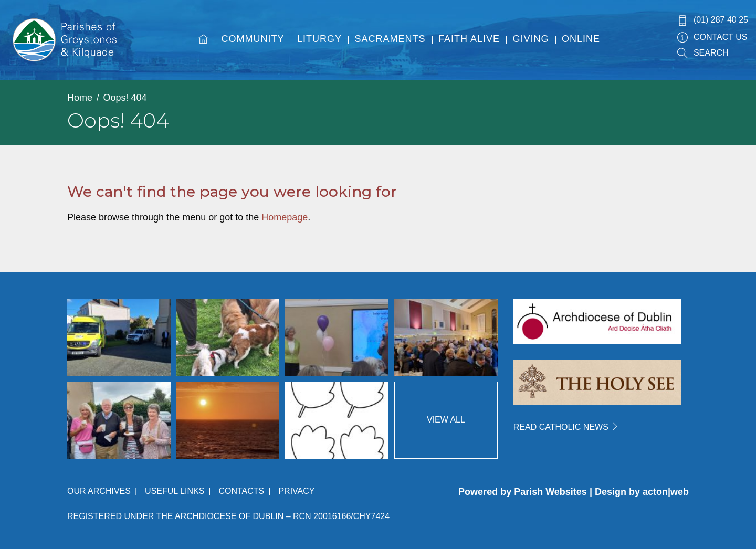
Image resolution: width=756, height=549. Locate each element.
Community (253, 39)
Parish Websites (550, 492)
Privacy (296, 491)
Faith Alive (469, 39)
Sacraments (390, 39)
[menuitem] (203, 49)
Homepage (285, 217)
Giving (531, 39)
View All (446, 420)
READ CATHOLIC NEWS (566, 427)
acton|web (666, 492)
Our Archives (99, 491)
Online (581, 39)
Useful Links (175, 491)
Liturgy (319, 39)
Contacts (241, 491)
